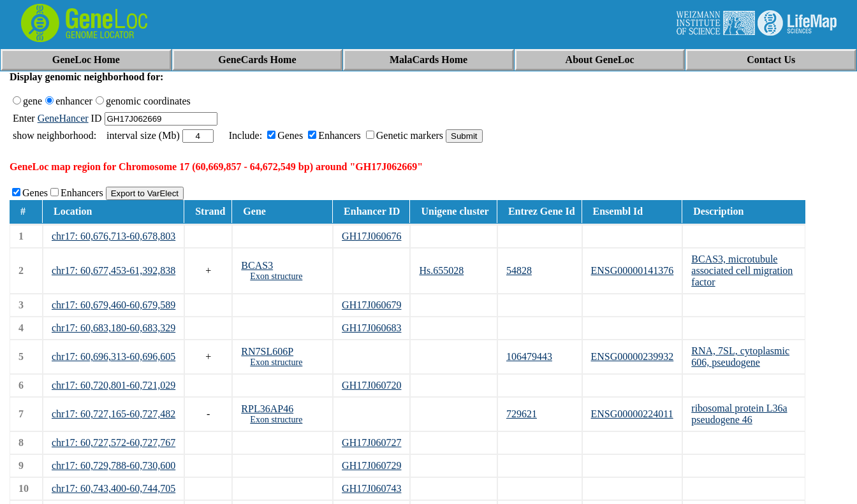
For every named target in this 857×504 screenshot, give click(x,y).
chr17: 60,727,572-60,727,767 (114, 443)
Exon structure (276, 276)
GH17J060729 (371, 465)
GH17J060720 (371, 385)
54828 (519, 270)
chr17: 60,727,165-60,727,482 (114, 414)
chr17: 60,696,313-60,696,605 (114, 356)
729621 (522, 414)
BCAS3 (257, 265)
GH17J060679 (371, 305)
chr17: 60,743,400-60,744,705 (114, 488)
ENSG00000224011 (632, 414)
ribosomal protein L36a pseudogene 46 (739, 414)
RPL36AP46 (267, 409)
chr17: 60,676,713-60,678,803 (114, 236)
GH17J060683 (371, 328)
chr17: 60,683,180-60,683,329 (114, 328)
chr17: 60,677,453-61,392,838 (114, 270)
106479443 (529, 356)
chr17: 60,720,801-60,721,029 (114, 385)
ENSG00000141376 (633, 270)
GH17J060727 (371, 443)
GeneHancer (63, 118)
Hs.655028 (441, 270)
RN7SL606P (267, 351)
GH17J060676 (371, 236)
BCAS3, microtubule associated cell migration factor (742, 270)
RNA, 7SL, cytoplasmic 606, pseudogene (740, 356)
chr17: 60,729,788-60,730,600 (114, 465)
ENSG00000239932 (633, 356)
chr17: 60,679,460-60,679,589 (114, 305)
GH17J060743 (371, 488)
